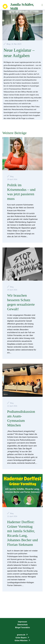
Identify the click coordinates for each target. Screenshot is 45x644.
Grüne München (21, 640)
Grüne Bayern (21, 637)
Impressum (22, 622)
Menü (42, 5)
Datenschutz (22, 624)
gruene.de (21, 635)
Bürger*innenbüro (22, 627)
